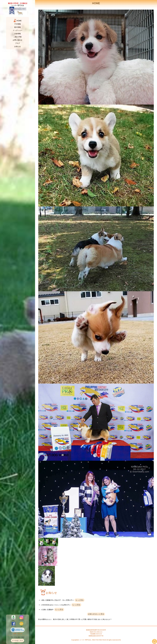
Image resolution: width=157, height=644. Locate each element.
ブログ (18, 43)
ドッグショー (18, 30)
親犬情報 (18, 27)
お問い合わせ (18, 40)
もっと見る (80, 600)
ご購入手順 (18, 37)
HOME (19, 21)
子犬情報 (18, 24)
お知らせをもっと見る (96, 614)
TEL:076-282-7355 (17, 637)
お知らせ (18, 46)
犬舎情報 (18, 34)
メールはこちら (18, 640)
